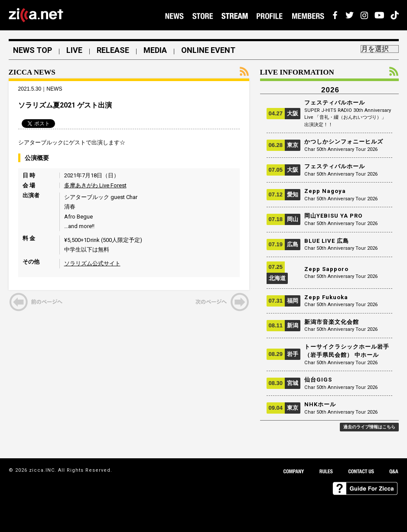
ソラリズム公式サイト (92, 263)
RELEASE (113, 50)
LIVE (74, 50)
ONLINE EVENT (208, 50)
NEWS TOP (33, 50)
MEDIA (155, 50)
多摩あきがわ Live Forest (95, 185)
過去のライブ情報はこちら (369, 427)
